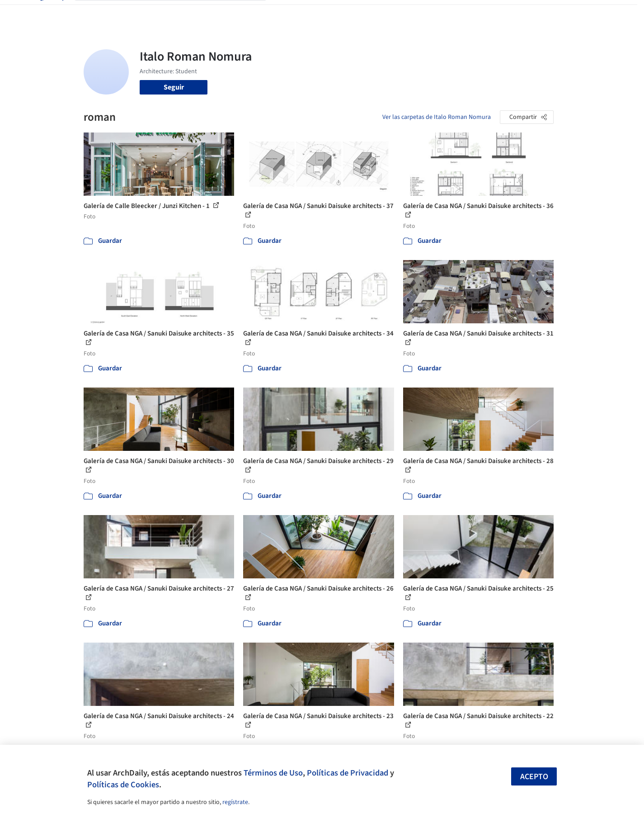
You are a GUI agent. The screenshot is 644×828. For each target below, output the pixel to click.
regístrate (235, 802)
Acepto (534, 777)
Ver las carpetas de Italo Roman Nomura (437, 117)
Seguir (174, 87)
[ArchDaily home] (51, 13)
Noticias (409, 13)
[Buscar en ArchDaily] (178, 13)
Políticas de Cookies (123, 785)
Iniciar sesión (489, 13)
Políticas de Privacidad (348, 773)
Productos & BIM (364, 13)
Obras (284, 13)
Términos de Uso (273, 773)
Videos (440, 13)
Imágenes (316, 13)
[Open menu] (593, 13)
